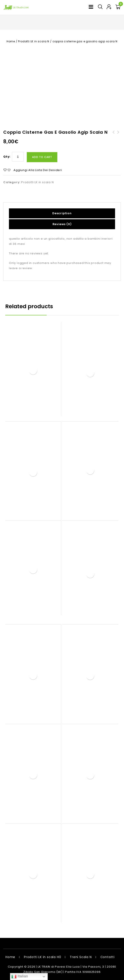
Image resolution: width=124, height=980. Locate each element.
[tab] (62, 213)
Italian (20, 977)
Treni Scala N (81, 957)
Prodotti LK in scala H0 (42, 957)
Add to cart (42, 157)
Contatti (108, 957)
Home (11, 41)
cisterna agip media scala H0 (114, 137)
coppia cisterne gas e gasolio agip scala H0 (118, 137)
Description (62, 213)
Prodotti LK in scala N (34, 41)
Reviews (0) (62, 224)
